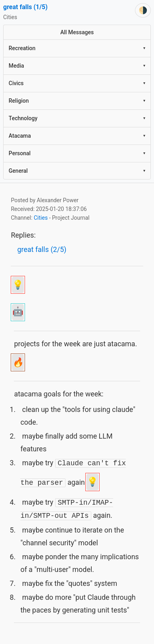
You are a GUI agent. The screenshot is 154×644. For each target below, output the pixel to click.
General (77, 171)
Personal (77, 153)
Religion (77, 101)
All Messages (77, 32)
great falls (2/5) (42, 249)
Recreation (77, 48)
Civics (77, 83)
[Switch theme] (143, 10)
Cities (41, 218)
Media (77, 66)
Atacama (77, 136)
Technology (77, 118)
